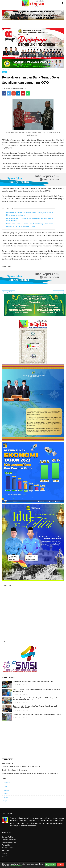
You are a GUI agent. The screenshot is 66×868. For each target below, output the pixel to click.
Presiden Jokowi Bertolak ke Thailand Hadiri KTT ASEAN (21, 768)
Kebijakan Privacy (8, 849)
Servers (5, 854)
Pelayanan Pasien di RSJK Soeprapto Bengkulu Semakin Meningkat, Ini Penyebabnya (30, 774)
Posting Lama (58, 293)
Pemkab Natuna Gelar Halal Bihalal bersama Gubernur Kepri (33, 682)
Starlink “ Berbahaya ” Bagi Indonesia (14, 771)
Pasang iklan (6, 846)
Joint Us (5, 857)
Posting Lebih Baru (9, 293)
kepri (5, 802)
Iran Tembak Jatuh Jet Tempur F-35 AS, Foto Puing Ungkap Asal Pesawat (37, 715)
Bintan (6, 787)
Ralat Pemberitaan (8, 764)
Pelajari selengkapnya (16, 866)
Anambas (7, 784)
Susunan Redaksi (8, 838)
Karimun (6, 791)
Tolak (61, 865)
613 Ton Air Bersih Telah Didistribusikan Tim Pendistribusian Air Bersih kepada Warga (37, 691)
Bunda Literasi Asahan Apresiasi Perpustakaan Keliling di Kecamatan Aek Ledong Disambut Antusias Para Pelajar (30, 226)
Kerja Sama (6, 851)
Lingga (6, 795)
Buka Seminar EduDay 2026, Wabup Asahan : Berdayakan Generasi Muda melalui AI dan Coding (30, 215)
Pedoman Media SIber (9, 841)
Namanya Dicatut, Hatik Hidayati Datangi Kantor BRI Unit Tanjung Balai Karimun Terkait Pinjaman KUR (36, 700)
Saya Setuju (50, 865)
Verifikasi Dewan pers (9, 843)
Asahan (5, 72)
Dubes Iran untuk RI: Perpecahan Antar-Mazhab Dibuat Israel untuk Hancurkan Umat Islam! (35, 708)
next (4, 642)
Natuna (6, 798)
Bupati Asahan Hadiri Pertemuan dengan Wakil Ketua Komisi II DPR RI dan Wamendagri (30, 220)
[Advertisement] (33, 740)
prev (3, 642)
